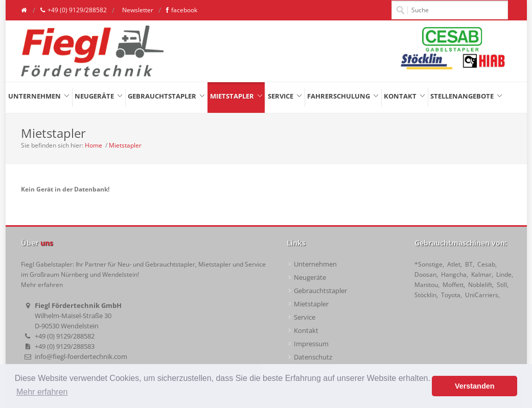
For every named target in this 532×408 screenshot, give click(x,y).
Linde (504, 274)
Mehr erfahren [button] (42, 392)
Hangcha (454, 274)
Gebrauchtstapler (320, 291)
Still (502, 285)
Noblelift (480, 285)
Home (94, 145)
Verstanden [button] (475, 386)
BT (469, 264)
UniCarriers (482, 295)
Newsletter (137, 10)
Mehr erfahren (42, 285)
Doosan (425, 274)
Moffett (453, 285)
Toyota (451, 295)
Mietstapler (125, 145)
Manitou (426, 285)
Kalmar (481, 274)
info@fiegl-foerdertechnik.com (81, 356)
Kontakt (306, 330)
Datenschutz (313, 357)
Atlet (454, 264)
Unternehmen (315, 264)
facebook (182, 10)
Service (305, 317)
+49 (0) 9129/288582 (74, 10)
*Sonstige (429, 264)
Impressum (311, 344)
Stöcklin (425, 295)
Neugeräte (310, 277)
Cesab (486, 264)
